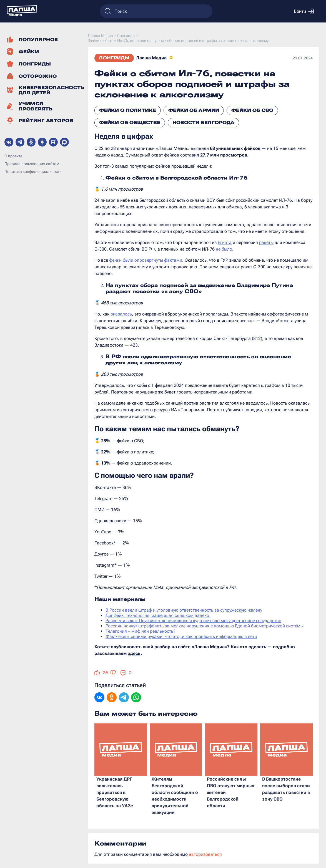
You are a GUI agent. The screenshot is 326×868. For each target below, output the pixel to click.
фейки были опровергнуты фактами (146, 260)
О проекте (13, 156)
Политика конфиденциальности (33, 171)
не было (224, 249)
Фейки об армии (194, 110)
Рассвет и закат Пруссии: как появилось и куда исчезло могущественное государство (193, 621)
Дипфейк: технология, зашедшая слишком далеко (157, 615)
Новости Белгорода (203, 123)
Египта (225, 242)
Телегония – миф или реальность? (141, 631)
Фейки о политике (128, 110)
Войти (304, 11)
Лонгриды (114, 58)
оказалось (121, 314)
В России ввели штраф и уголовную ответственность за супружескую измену (184, 610)
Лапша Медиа (151, 58)
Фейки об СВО (252, 110)
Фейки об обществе (130, 123)
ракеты (266, 242)
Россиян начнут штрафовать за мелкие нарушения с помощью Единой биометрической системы (205, 626)
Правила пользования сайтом (32, 164)
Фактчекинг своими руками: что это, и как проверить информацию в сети (181, 636)
